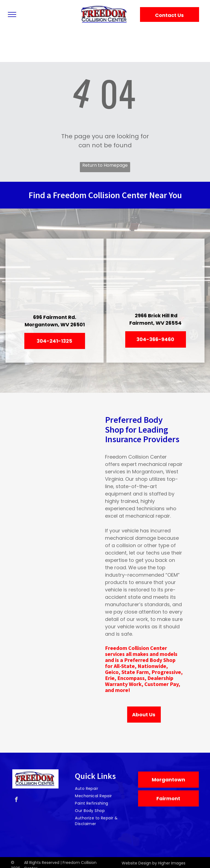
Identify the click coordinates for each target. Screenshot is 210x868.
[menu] (12, 14)
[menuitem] (103, 789)
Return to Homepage (105, 165)
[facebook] (16, 800)
